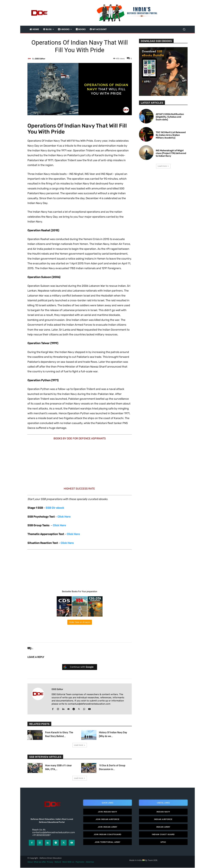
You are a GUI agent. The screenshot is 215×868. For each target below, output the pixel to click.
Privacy (50, 862)
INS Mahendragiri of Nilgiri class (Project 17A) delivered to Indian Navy (171, 153)
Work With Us (68, 862)
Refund (58, 862)
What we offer (40, 862)
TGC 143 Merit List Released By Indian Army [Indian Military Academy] (171, 135)
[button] (184, 29)
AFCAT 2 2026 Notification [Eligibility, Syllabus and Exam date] (170, 117)
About (30, 862)
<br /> (52, 463)
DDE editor (40, 59)
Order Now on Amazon (80, 622)
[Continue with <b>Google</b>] (80, 667)
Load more (80, 745)
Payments (80, 862)
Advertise (90, 862)
